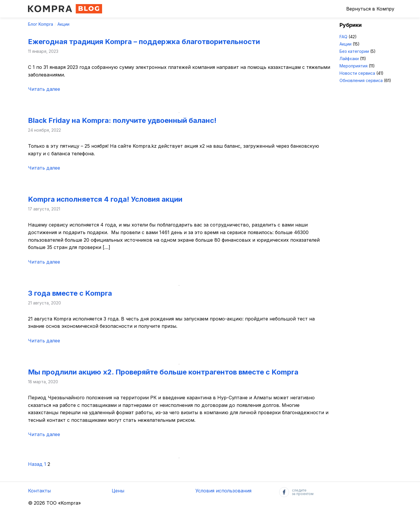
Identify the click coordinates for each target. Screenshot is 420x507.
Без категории (354, 51)
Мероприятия (353, 66)
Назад (35, 464)
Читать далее (44, 89)
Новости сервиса (357, 73)
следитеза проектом (296, 492)
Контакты (39, 491)
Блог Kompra (41, 24)
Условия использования (223, 491)
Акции (63, 24)
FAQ (343, 37)
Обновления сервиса (361, 80)
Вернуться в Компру (370, 9)
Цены (118, 491)
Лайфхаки (349, 59)
